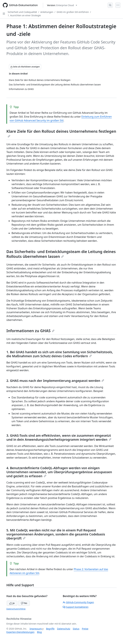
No (24, 603)
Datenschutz (64, 629)
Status (76, 629)
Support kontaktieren (76, 607)
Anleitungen (47, 12)
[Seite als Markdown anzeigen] (25, 67)
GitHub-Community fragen (78, 602)
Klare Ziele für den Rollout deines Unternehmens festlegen (61, 133)
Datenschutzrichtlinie (16, 609)
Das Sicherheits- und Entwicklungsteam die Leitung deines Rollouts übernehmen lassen (61, 254)
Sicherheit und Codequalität (22, 12)
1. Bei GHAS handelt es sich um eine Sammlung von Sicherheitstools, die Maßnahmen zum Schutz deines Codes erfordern (60, 354)
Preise (85, 629)
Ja (12, 603)
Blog (39, 632)
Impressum (36, 629)
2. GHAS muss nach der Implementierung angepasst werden (55, 381)
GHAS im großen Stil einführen (73, 12)
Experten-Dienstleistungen (20, 632)
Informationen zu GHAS (30, 331)
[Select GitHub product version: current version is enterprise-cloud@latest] (62, 5)
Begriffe (50, 629)
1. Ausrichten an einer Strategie (24, 15)
